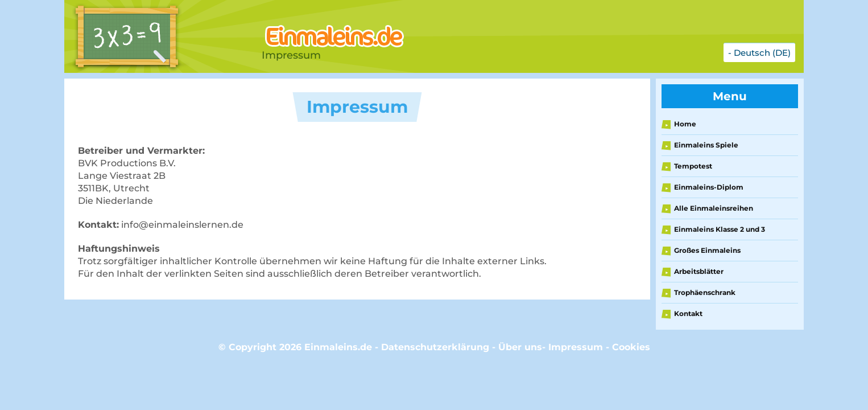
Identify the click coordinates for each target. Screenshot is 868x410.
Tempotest (693, 166)
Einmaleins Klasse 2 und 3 (720, 229)
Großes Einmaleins (707, 250)
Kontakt (688, 313)
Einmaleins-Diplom (709, 187)
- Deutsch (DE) (759, 53)
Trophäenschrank (705, 292)
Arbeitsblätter (699, 271)
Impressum (576, 347)
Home (685, 124)
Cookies (631, 347)
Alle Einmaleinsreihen (714, 208)
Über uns (520, 347)
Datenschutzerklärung (435, 347)
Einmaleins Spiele (706, 145)
